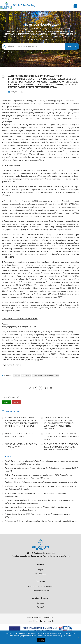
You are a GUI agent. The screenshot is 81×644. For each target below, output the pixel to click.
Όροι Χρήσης (49, 617)
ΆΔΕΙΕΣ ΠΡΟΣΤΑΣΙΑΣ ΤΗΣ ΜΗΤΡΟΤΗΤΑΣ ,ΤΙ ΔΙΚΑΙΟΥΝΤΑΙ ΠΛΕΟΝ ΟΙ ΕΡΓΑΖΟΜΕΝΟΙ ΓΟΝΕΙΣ (62, 436)
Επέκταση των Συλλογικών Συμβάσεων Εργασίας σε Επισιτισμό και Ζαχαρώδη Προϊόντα (41, 521)
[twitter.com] (30, 388)
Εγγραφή (40, 607)
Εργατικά (11, 31)
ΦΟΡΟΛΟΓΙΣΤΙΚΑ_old (42, 29)
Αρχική (9, 29)
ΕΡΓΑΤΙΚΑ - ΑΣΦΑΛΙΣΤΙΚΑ (62, 29)
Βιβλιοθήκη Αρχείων (23, 29)
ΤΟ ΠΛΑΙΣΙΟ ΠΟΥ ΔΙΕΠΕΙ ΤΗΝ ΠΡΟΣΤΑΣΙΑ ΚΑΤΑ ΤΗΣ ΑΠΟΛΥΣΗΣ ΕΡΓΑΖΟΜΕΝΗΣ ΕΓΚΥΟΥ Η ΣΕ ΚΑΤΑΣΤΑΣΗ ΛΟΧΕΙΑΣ (61, 447)
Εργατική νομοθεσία (25, 31)
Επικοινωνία (40, 574)
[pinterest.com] (41, 388)
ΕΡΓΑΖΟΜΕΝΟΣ (37, 376)
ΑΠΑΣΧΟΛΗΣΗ (26, 376)
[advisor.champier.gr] (51, 388)
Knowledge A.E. (47, 621)
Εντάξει (41, 640)
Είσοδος (40, 603)
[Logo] (41, 547)
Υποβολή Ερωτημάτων (40, 590)
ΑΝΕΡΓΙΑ (17, 376)
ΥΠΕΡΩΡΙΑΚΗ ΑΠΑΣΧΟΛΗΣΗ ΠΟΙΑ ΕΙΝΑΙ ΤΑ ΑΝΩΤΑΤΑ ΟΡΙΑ (22, 446)
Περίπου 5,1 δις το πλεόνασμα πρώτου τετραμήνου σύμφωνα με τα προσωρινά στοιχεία (41, 482)
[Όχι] (78, 638)
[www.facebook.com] (35, 388)
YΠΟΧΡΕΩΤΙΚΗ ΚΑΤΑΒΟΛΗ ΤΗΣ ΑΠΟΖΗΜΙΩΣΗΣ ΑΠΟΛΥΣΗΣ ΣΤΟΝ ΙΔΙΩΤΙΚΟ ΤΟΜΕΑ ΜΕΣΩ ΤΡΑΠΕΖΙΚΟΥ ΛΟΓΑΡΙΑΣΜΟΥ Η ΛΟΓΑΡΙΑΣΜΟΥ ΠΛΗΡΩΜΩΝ (59, 423)
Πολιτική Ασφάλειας (34, 617)
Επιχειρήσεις (43, 52)
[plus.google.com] (46, 388)
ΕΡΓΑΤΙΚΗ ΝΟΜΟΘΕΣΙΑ (51, 376)
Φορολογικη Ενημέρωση (28, 52)
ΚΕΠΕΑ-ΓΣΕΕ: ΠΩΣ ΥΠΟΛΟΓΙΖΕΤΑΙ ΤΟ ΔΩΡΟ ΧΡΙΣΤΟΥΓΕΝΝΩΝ (21, 435)
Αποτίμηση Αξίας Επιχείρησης (40, 586)
